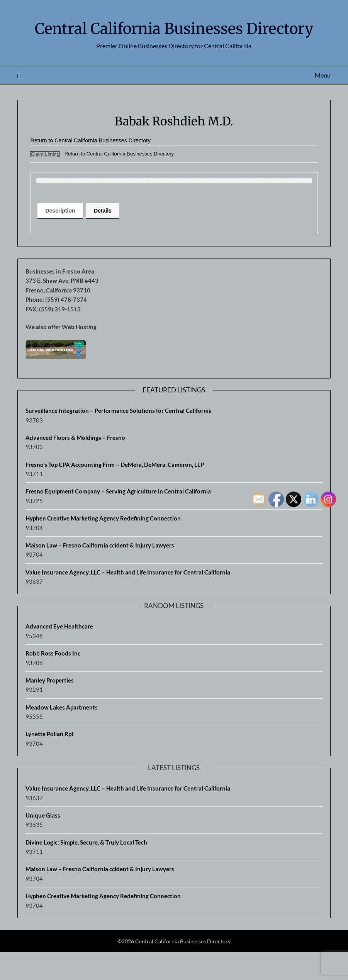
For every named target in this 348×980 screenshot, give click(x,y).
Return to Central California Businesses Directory (98, 168)
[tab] (64, 238)
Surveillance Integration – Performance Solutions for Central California (119, 438)
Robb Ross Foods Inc (53, 681)
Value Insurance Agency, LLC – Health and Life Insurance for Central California (128, 600)
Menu (323, 103)
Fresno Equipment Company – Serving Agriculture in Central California (118, 519)
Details (114, 238)
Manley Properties (50, 708)
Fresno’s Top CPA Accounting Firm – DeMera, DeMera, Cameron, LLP (115, 492)
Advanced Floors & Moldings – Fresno (75, 465)
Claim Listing (45, 182)
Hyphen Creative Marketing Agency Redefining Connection (103, 546)
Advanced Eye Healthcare (59, 654)
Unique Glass (43, 843)
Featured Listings (174, 418)
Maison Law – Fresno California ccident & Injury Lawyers (100, 573)
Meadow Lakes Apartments (62, 735)
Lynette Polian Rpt (50, 762)
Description (64, 238)
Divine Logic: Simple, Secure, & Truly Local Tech (86, 870)
